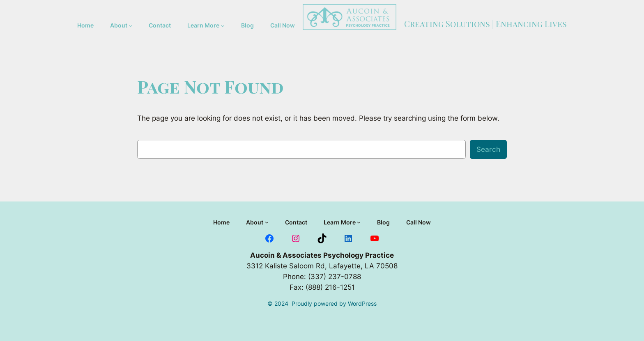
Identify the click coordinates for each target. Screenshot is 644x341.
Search (488, 149)
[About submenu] (131, 25)
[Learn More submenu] (223, 26)
